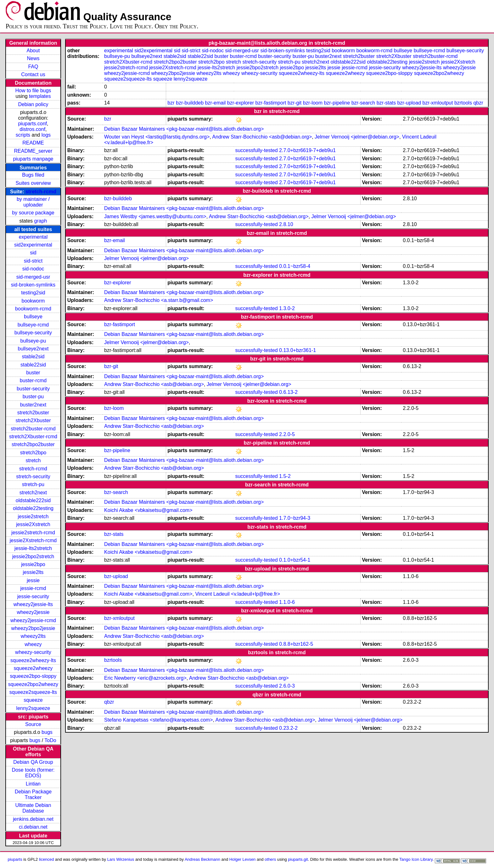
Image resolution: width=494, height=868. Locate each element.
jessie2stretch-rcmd (33, 533)
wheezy (33, 644)
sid (33, 253)
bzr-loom (313, 103)
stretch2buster (33, 413)
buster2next (33, 405)
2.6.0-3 (287, 686)
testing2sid (33, 293)
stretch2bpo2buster (33, 444)
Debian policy (33, 104)
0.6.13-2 (288, 392)
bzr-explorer (241, 103)
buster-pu (33, 397)
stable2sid (33, 357)
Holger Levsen (243, 859)
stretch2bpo (33, 453)
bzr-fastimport (271, 103)
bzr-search (363, 103)
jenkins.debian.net (33, 819)
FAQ (33, 67)
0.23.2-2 (288, 728)
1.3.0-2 (287, 308)
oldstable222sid (33, 500)
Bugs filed (33, 175)
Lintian (33, 784)
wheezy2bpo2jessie (33, 628)
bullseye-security (33, 333)
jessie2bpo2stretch (33, 556)
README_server (33, 151)
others (270, 859)
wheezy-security (33, 652)
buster (33, 373)
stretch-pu (33, 484)
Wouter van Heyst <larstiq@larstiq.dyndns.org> (157, 137)
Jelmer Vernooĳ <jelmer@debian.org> (357, 137)
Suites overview (33, 183)
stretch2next (33, 493)
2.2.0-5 (287, 434)
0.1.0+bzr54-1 (295, 560)
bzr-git (295, 103)
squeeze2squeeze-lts (33, 692)
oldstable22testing (33, 508)
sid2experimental (33, 245)
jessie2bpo (33, 564)
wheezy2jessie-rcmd (33, 620)
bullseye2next (33, 349)
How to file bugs (33, 91)
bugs (47, 732)
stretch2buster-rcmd (33, 429)
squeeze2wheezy (33, 668)
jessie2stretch (33, 516)
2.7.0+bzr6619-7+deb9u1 (307, 150)
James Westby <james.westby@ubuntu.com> (155, 216)
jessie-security (33, 596)
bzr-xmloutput (438, 103)
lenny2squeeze (33, 708)
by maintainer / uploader (33, 202)
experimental (33, 237)
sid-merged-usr (33, 277)
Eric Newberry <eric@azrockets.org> (145, 678)
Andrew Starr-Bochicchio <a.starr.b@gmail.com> (159, 300)
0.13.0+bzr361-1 (298, 350)
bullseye (33, 317)
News (33, 58)
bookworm (33, 301)
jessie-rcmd (33, 588)
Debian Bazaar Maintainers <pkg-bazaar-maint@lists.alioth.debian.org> (184, 129)
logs (46, 135)
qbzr (478, 103)
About (33, 51)
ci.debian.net (33, 827)
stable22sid (33, 365)
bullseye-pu (33, 341)
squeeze (33, 700)
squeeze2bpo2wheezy (33, 684)
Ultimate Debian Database (33, 808)
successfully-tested (256, 150)
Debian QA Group (33, 762)
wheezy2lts (33, 636)
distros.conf (32, 129)
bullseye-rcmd (33, 325)
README (33, 143)
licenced (47, 859)
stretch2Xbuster (33, 420)
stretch (33, 460)
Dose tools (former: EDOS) (33, 773)
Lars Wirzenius (121, 859)
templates (40, 96)
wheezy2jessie (33, 612)
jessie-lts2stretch (33, 548)
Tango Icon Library (416, 859)
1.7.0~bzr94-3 (295, 518)
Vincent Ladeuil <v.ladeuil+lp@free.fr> (238, 594)
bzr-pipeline (337, 103)
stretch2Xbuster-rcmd (33, 437)
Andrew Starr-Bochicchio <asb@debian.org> (262, 137)
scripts (23, 135)
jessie (33, 580)
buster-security (33, 389)
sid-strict (33, 261)
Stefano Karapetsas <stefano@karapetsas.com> (158, 720)
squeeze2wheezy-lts (33, 660)
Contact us (33, 74)
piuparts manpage (33, 159)
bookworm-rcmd (33, 309)
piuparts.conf (32, 124)
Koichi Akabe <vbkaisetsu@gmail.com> (148, 510)
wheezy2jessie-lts (33, 604)
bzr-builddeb (190, 103)
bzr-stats (386, 103)
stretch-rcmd (41, 192)
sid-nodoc (33, 269)
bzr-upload (409, 103)
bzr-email (216, 103)
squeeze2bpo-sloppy (33, 676)
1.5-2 (285, 476)
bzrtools (463, 103)
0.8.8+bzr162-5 (296, 644)
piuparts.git (298, 859)
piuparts (15, 859)
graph (41, 221)
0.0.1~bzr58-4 (295, 266)
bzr (171, 103)
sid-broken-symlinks (33, 285)
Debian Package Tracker (33, 794)
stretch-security (33, 477)
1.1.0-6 (287, 602)
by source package (33, 213)
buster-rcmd (33, 380)
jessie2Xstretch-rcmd (33, 540)
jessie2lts (33, 572)
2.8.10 (286, 224)
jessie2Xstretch (33, 524)
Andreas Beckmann (202, 859)
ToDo (50, 740)
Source (33, 724)
